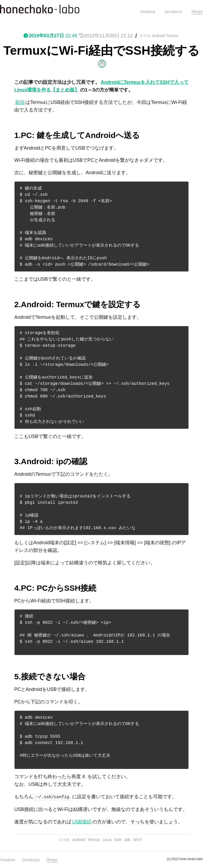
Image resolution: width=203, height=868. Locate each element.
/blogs (197, 12)
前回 (20, 102)
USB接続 (82, 822)
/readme (148, 12)
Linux (107, 840)
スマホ (145, 36)
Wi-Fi (138, 840)
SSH (118, 840)
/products (174, 12)
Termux (172, 36)
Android (158, 36)
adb (127, 840)
